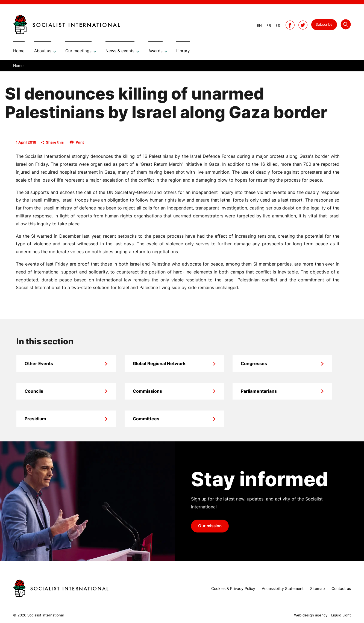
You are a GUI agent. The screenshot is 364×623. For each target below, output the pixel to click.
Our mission (210, 528)
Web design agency (311, 615)
